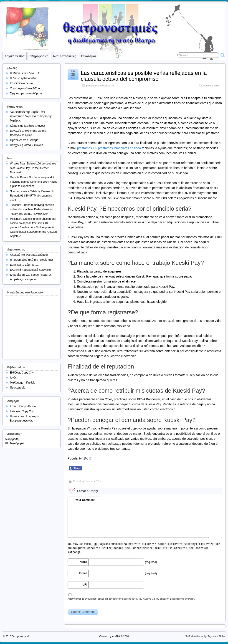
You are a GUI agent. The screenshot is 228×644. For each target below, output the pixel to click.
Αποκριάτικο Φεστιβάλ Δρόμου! (29, 255)
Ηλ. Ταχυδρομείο (15, 443)
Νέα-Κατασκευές (65, 56)
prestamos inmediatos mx (100, 86)
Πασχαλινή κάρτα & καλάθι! (26, 145)
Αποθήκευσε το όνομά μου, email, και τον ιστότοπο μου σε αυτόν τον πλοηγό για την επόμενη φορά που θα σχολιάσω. (132, 599)
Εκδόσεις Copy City (22, 373)
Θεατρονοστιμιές (21, 636)
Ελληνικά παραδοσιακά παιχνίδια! (30, 270)
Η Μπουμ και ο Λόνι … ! (24, 73)
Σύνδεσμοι (88, 56)
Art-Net (116, 636)
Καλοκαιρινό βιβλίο (21, 83)
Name (83, 562)
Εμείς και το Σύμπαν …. (24, 265)
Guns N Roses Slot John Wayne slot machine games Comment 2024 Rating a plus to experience (34, 182)
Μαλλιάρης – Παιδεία (23, 383)
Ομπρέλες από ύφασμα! (25, 140)
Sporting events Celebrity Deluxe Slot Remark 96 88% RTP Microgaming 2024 (33, 196)
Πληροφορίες (39, 56)
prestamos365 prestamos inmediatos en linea (109, 148)
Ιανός (13, 378)
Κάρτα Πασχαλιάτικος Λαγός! (27, 126)
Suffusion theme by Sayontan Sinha (205, 636)
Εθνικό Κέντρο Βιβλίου (24, 406)
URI (85, 585)
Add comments (211, 86)
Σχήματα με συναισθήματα (26, 93)
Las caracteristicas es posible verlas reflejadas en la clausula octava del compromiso (144, 76)
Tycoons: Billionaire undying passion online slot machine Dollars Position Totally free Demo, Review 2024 (32, 209)
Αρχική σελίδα (15, 56)
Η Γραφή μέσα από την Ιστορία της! (31, 260)
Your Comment (85, 500)
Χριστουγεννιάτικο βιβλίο (25, 88)
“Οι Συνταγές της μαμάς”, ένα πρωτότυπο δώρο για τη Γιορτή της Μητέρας (31, 116)
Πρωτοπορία (18, 388)
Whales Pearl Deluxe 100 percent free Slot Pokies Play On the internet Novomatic (33, 168)
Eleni (88, 481)
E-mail (83, 573)
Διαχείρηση (12, 439)
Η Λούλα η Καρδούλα (23, 78)
